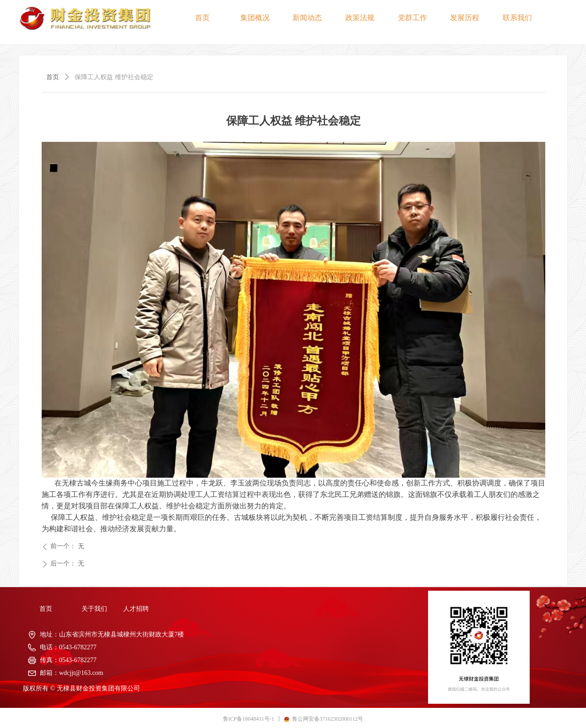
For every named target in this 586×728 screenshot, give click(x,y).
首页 (53, 77)
